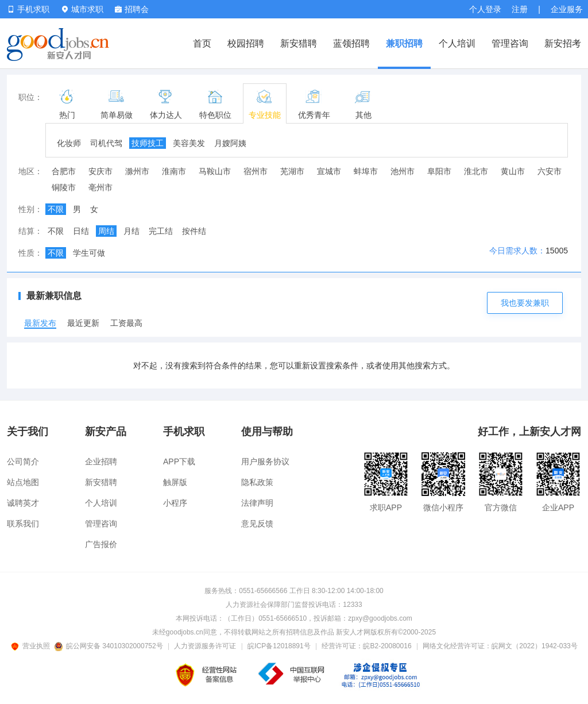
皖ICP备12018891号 (279, 646)
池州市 (403, 171)
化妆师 (69, 143)
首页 (202, 43)
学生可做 (89, 253)
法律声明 (257, 503)
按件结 (194, 231)
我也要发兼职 (525, 303)
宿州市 (256, 171)
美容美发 (189, 143)
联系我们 (23, 524)
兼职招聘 (404, 43)
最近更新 (83, 323)
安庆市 (100, 171)
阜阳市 (439, 171)
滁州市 (137, 171)
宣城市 (329, 171)
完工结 (161, 231)
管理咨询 (510, 43)
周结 (106, 231)
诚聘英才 (23, 503)
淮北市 (476, 171)
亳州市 (100, 187)
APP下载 (179, 461)
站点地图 (23, 482)
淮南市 (174, 171)
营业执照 (32, 646)
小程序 (175, 503)
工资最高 (126, 323)
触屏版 (175, 482)
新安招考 (563, 43)
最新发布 (40, 323)
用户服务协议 (265, 461)
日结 (81, 231)
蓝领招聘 (351, 43)
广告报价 (101, 544)
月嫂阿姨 (230, 143)
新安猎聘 (299, 43)
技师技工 (148, 143)
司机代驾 (106, 143)
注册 (520, 9)
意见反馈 (257, 524)
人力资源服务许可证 (205, 646)
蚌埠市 (366, 171)
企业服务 (567, 9)
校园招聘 (246, 43)
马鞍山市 (215, 171)
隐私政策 (257, 482)
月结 (131, 231)
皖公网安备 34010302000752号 (109, 646)
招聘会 (132, 9)
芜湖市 (292, 171)
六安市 (550, 171)
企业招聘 (101, 461)
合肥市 (64, 171)
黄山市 (513, 171)
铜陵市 (64, 187)
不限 (56, 209)
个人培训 (457, 43)
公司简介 (23, 461)
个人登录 (485, 9)
